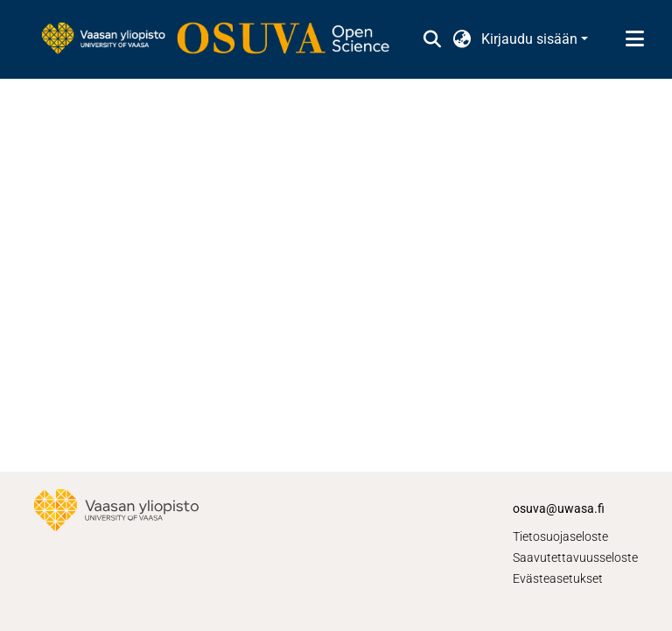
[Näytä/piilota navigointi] (634, 39)
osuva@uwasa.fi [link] (559, 508)
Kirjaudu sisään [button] (531, 39)
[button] (432, 39)
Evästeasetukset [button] (558, 578)
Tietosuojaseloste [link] (560, 536)
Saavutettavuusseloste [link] (575, 557)
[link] (224, 39)
